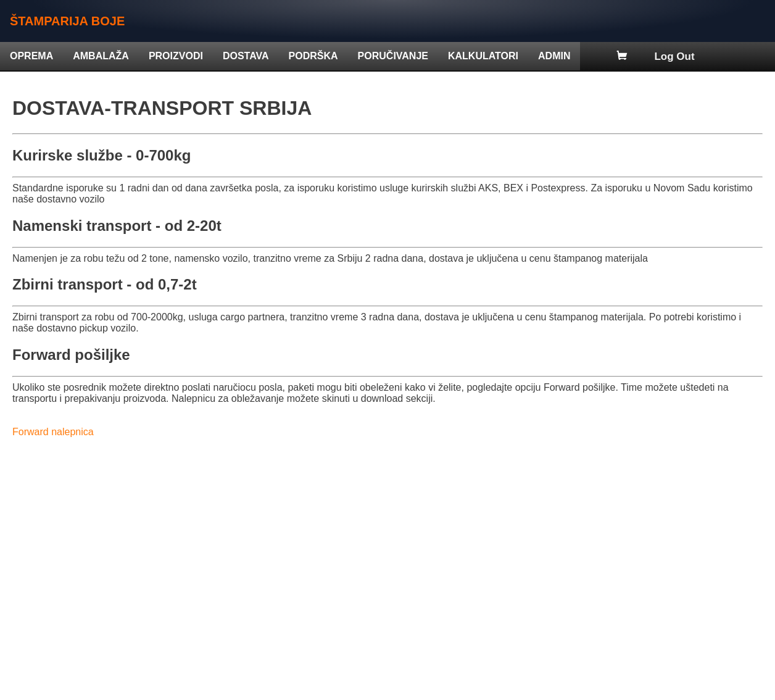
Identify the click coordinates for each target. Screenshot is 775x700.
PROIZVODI (176, 56)
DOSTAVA (246, 56)
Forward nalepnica (53, 432)
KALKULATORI (483, 56)
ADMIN (554, 56)
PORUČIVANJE (393, 56)
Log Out (674, 56)
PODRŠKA (313, 56)
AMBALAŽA (101, 56)
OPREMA (31, 56)
